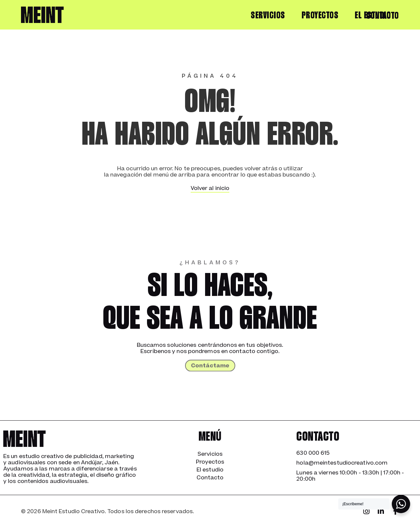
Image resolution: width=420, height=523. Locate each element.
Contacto (383, 16)
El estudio (210, 470)
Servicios (268, 16)
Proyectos (320, 16)
